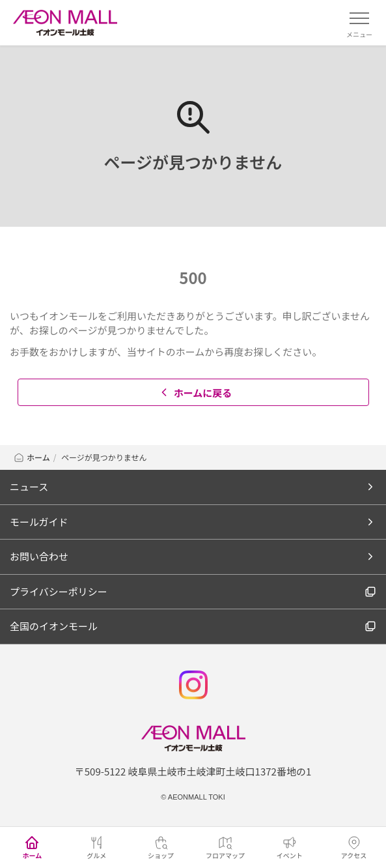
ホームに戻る (195, 393)
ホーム (32, 457)
